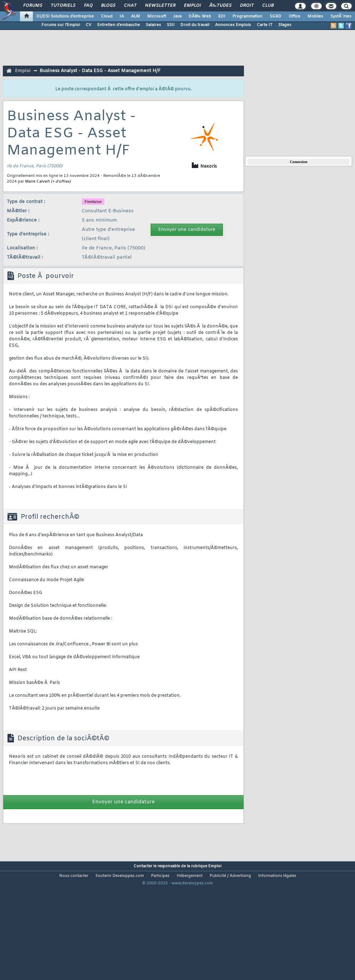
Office (294, 16)
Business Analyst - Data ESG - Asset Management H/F (100, 71)
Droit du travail (195, 25)
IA (122, 16)
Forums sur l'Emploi (61, 25)
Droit (247, 6)
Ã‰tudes (220, 6)
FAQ (88, 6)
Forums (33, 6)
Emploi (192, 6)
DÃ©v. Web (200, 16)
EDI (222, 16)
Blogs (108, 6)
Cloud (107, 16)
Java (177, 16)
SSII (171, 25)
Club (268, 6)
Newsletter (160, 6)
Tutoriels (63, 6)
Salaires (153, 25)
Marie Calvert (37, 182)
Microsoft (157, 16)
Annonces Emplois (233, 25)
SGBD (276, 16)
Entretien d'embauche (119, 25)
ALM (136, 16)
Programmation (247, 16)
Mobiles (315, 16)
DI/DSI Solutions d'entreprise (65, 16)
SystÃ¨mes (341, 16)
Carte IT (265, 25)
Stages (285, 25)
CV (89, 25)
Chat (130, 6)
